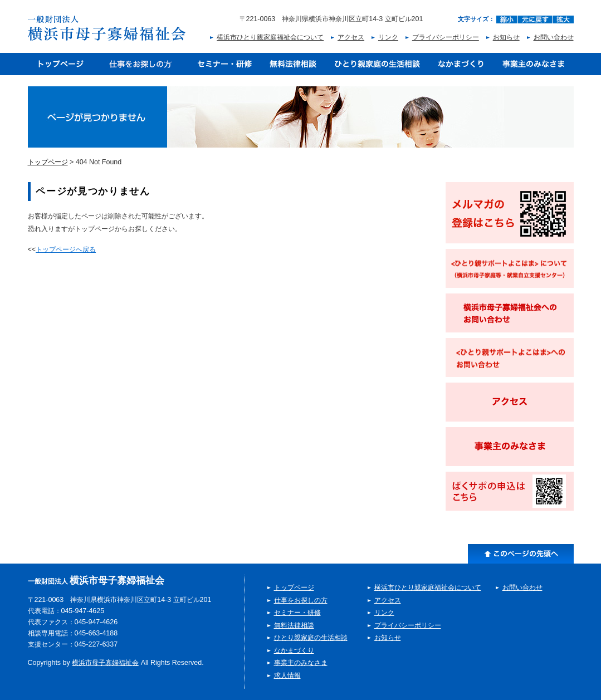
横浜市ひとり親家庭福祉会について (270, 37)
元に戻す (535, 19)
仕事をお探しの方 (140, 64)
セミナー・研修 (224, 64)
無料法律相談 (293, 64)
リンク (388, 37)
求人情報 (287, 675)
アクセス (351, 37)
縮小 (507, 19)
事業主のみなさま (534, 64)
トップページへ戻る (66, 249)
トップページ (60, 64)
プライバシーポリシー (446, 37)
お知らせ (506, 37)
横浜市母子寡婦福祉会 (105, 663)
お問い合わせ (554, 37)
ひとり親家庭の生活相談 (377, 64)
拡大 (563, 19)
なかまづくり (461, 64)
